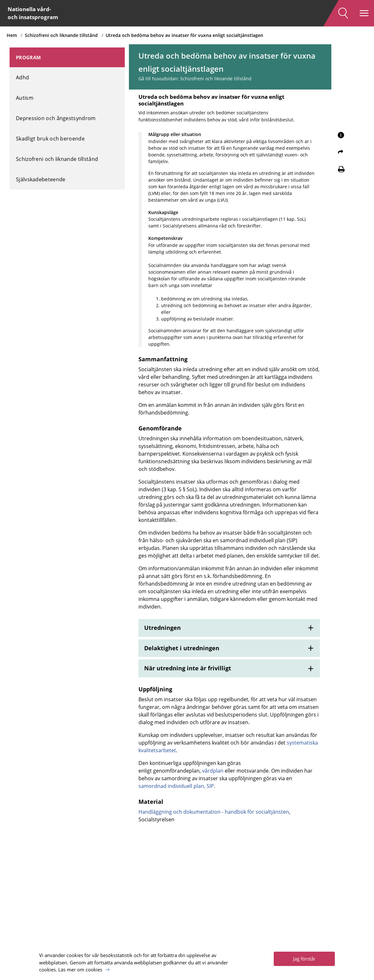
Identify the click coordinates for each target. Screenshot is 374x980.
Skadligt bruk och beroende (50, 135)
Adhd (22, 74)
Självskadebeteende (41, 176)
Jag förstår (304, 956)
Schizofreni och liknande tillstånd (64, 35)
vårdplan (219, 813)
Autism (25, 94)
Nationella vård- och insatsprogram (36, 14)
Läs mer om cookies (80, 967)
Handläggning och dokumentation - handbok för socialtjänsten (219, 855)
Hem (15, 35)
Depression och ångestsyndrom (56, 115)
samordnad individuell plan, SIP (212, 829)
